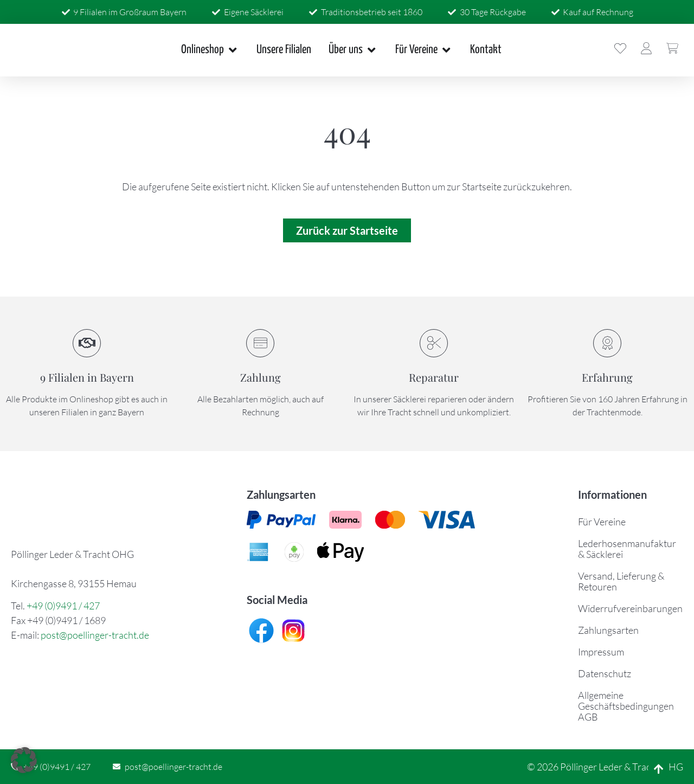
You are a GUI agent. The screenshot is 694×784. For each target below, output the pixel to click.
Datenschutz (605, 673)
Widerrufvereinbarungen (630, 608)
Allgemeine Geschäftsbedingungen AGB (626, 706)
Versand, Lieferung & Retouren (621, 581)
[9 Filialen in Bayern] (87, 343)
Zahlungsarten (608, 630)
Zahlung (261, 377)
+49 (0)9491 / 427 (63, 606)
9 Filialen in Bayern (87, 377)
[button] (24, 760)
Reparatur (434, 377)
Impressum (601, 652)
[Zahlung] (260, 343)
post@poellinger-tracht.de (95, 635)
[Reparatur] (434, 343)
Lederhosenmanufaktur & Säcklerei (627, 549)
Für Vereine (602, 522)
